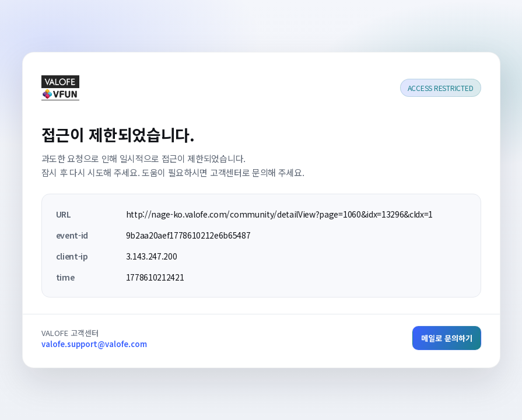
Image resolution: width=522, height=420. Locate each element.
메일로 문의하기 (447, 338)
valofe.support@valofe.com (94, 344)
